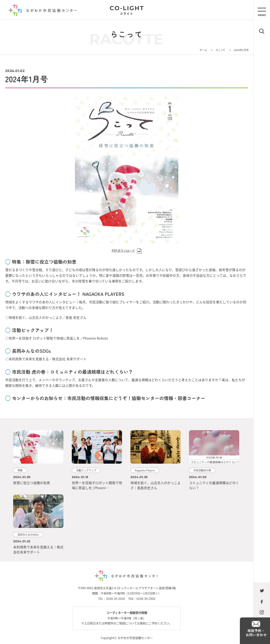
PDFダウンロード (123, 250)
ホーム (203, 50)
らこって (220, 50)
